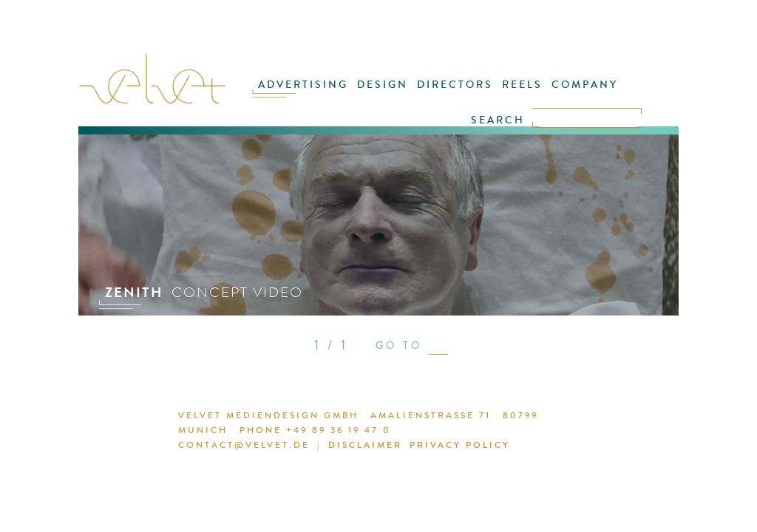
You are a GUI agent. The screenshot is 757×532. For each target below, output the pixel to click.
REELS (522, 85)
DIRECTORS (455, 85)
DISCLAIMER (365, 445)
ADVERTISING (303, 85)
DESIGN (383, 85)
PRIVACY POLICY (460, 445)
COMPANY (585, 85)
